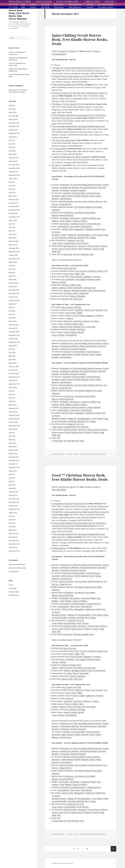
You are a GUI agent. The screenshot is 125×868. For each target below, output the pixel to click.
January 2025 (13, 161)
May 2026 (12, 106)
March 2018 (13, 447)
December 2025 (14, 123)
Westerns (88, 249)
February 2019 (14, 408)
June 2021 (12, 311)
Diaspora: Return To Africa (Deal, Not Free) (70, 76)
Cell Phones (70, 279)
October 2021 (13, 297)
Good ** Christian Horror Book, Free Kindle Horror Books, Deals (80, 477)
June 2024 (12, 186)
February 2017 (14, 492)
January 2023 (13, 245)
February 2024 (14, 199)
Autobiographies (84, 235)
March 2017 (13, 488)
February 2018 (14, 450)
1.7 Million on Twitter (92, 1)
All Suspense (75, 218)
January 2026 (13, 119)
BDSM (78, 196)
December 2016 (14, 499)
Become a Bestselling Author (68, 1)
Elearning (81, 296)
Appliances (88, 277)
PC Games (68, 293)
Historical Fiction (70, 246)
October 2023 (13, 213)
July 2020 (12, 349)
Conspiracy (71, 240)
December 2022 (14, 248)
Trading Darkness (59, 548)
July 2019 (12, 391)
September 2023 (14, 217)
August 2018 (13, 429)
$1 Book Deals (67, 254)
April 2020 (12, 360)
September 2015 (14, 551)
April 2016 (12, 527)
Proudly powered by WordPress (62, 863)
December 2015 (14, 541)
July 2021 (12, 307)
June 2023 (12, 227)
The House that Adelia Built (63, 140)
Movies (76, 293)
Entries (13, 588)
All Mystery (69, 213)
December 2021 (14, 290)
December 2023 (14, 206)
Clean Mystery (86, 227)
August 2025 (13, 137)
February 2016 (14, 534)
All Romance (65, 185)
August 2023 (13, 220)
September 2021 (14, 300)
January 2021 (13, 328)
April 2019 (12, 401)
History (60, 243)
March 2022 (13, 280)
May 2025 (12, 147)
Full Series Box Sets (95, 201)
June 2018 (12, 436)
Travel (94, 235)
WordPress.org (14, 595)
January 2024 (13, 203)
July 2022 (12, 266)
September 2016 (14, 509)
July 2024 (12, 182)
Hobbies (61, 335)
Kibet (70, 454)
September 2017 (14, 467)
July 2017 (12, 474)
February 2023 (14, 241)
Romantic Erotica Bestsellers (74, 193)
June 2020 (12, 353)
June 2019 (12, 394)
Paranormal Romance (89, 188)
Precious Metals (99, 291)
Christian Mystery (94, 224)
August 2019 (13, 387)
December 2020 (14, 332)
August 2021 (13, 304)
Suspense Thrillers (80, 221)
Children (62, 288)
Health (63, 235)
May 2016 (12, 523)
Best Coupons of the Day (72, 307)
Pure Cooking (90, 238)
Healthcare (93, 271)
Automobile (78, 288)
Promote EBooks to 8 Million (20, 1)
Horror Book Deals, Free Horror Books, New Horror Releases (19, 14)
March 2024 (13, 196)
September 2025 (14, 133)
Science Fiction (64, 249)
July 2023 (12, 224)
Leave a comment (100, 454)
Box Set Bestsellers (67, 201)
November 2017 (14, 460)
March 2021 (13, 321)
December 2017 (14, 457)
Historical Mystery (66, 215)
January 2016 (13, 537)
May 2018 (12, 440)
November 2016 (14, 502)
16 (87, 848)
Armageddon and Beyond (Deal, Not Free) (69, 504)
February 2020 (14, 367)
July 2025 (12, 140)
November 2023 (14, 210)
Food (77, 271)
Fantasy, (74, 249)
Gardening (72, 238)
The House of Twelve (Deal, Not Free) (67, 104)
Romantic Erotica (88, 196)
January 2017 (13, 495)
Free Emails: (14, 7)
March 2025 (13, 154)
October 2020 (13, 339)
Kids (59, 252)
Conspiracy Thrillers (89, 218)
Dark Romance (66, 199)
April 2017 (12, 485)
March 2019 (13, 405)
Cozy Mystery (79, 213)
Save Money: (14, 4)
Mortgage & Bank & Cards (82, 291)
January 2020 (13, 370)
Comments (14, 592)
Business (73, 296)
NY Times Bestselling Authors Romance (86, 185)
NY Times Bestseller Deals (83, 254)
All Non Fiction (68, 229)
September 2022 (14, 259)
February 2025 (14, 158)
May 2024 (12, 189)
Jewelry (69, 288)
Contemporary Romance (70, 188)
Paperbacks (84, 293)
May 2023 (12, 231)
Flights (77, 274)
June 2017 (12, 478)
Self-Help (80, 238)
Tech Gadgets (81, 279)
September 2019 (14, 384)
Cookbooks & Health (93, 229)
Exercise (85, 243)
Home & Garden (76, 277)
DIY (75, 235)
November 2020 (14, 335)
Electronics (68, 321)
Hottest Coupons (71, 332)
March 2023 (13, 238)
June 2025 (12, 144)
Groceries (84, 271)
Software (63, 282)
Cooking (70, 235)
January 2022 (13, 286)
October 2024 (13, 172)
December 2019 (14, 373)
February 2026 (14, 116)
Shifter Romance (68, 196)
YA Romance (65, 190)
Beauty (101, 271)
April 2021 (12, 318)
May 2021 (12, 314)
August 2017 (13, 471)
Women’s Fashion (69, 285)
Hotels (71, 274)
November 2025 (14, 126)
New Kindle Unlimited (83, 207)
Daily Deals (78, 299)
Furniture (97, 277)
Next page (113, 849)
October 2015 (13, 547)
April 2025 (12, 151)
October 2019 (13, 380)
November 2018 (14, 419)
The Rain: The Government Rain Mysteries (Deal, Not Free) (76, 68)
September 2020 (14, 342)
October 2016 (13, 506)
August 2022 (13, 262)
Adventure (82, 246)
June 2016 (12, 520)
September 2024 (14, 175)
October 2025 (13, 130)
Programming (70, 243)
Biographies (79, 229)
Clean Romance (63, 227)
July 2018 (12, 433)
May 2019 (12, 398)
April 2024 (12, 193)
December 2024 (14, 165)
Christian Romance (78, 224)
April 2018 (12, 443)
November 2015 (14, 544)
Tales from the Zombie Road (64, 85)
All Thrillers (64, 218)
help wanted (13, 90)
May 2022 (12, 273)
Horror (80, 249)
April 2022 (12, 276)
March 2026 (13, 112)
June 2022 (12, 269)
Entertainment (71, 335)
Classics (95, 249)
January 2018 (13, 454)
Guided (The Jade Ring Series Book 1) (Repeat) (71, 157)
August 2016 (13, 513)
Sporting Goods (89, 288)
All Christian (65, 224)
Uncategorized (14, 571)
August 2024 (13, 179)
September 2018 (14, 426)
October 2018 (13, 422)
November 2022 (14, 252)
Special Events (67, 299)
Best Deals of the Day (68, 268)
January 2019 (13, 412)
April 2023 (12, 234)
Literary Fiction (93, 246)
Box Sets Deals (81, 201)
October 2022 (13, 255)
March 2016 (13, 530)
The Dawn (56, 165)
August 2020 (13, 346)
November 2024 (14, 168)
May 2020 (12, 356)
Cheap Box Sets (65, 204)
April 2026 (12, 109)
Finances (67, 291)
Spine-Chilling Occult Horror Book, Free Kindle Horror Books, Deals (80, 39)
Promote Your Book (67, 51)
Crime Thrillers (65, 221)
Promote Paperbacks (44, 1)
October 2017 (13, 464)
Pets (106, 271)
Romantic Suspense (78, 190)
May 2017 (12, 481)
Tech (63, 279)
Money (100, 235)
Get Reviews (110, 1)
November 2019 (14, 377)
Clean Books (75, 227)
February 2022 (14, 283)
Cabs (83, 274)
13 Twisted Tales (59, 149)
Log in (11, 585)
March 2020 (13, 363)
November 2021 (14, 293)
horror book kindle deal (17, 564)
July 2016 (12, 516)
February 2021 (14, 325)
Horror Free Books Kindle (17, 568)
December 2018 (14, 415)
